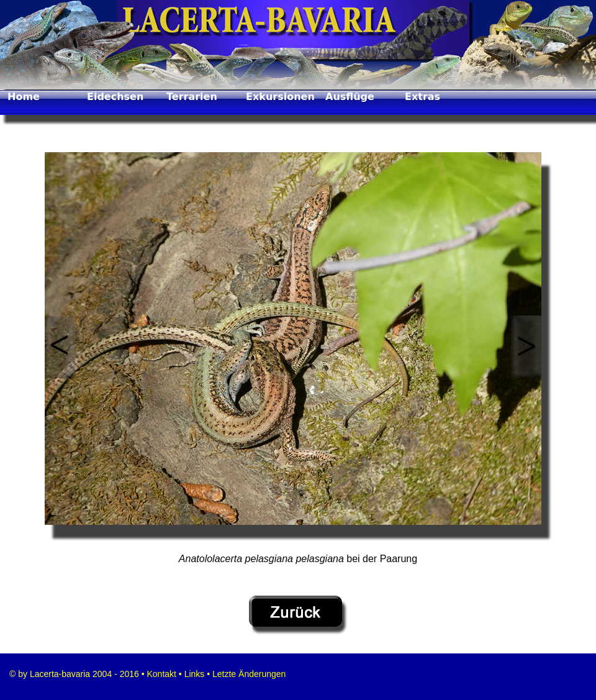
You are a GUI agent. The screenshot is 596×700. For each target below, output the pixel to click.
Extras (422, 97)
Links (195, 674)
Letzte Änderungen (248, 674)
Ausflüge (350, 97)
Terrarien (192, 97)
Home (24, 97)
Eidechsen (115, 97)
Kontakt (160, 674)
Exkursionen (280, 97)
